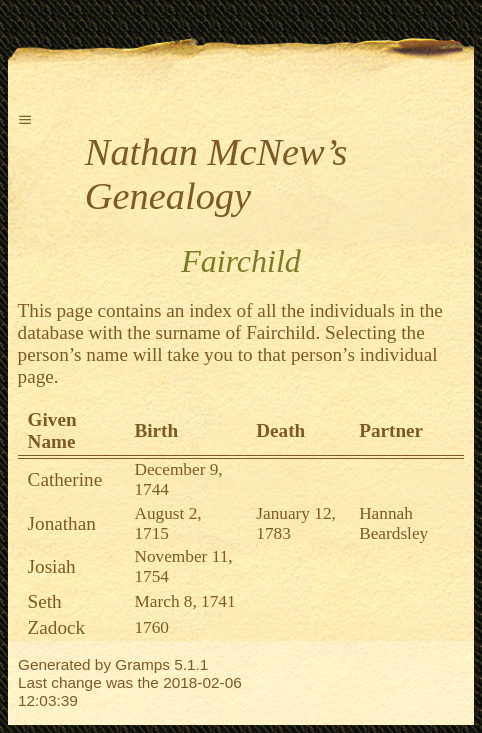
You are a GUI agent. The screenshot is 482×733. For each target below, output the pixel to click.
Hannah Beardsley (393, 523)
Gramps (142, 664)
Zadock (57, 627)
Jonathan (62, 523)
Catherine (65, 479)
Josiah (52, 566)
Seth (45, 601)
